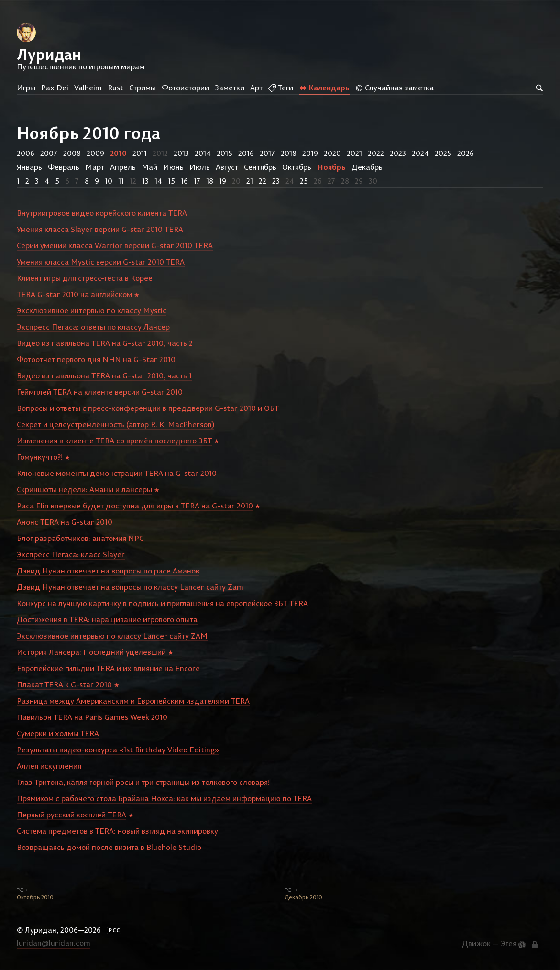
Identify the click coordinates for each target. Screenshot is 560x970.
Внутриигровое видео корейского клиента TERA (102, 213)
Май (149, 167)
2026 (466, 153)
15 (171, 181)
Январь (29, 167)
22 (263, 181)
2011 (140, 153)
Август (227, 167)
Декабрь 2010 (303, 897)
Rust (115, 88)
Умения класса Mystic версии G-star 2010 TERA (101, 262)
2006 (26, 153)
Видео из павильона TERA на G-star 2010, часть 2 (105, 343)
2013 (181, 153)
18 (210, 181)
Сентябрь (260, 167)
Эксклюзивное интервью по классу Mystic (92, 310)
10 (109, 181)
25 (304, 181)
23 (276, 181)
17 (197, 181)
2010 (118, 153)
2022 (376, 153)
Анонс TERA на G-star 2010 (65, 522)
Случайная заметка (395, 88)
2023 (398, 153)
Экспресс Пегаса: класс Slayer (71, 554)
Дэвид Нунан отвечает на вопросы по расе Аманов (108, 571)
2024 (420, 153)
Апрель (123, 167)
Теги (281, 88)
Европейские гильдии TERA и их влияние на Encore (108, 668)
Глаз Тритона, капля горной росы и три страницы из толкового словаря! (143, 782)
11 (121, 181)
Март (95, 167)
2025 (443, 153)
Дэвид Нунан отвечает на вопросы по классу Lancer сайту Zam (130, 587)
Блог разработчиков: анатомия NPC (80, 538)
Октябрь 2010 (35, 897)
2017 (267, 153)
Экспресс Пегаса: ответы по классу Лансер (93, 327)
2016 (246, 153)
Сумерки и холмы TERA (58, 733)
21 (250, 181)
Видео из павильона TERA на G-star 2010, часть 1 (104, 375)
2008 (72, 153)
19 (223, 181)
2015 (225, 153)
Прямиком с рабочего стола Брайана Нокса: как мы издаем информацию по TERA (164, 798)
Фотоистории (185, 88)
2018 (289, 153)
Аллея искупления (49, 766)
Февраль (64, 167)
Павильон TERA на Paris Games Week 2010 (92, 717)
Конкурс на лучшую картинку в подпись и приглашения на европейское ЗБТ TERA (162, 603)
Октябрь (297, 167)
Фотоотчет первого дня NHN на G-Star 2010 (96, 359)
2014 (203, 153)
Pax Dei (55, 88)
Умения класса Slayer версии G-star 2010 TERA (100, 229)
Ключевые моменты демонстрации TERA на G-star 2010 (117, 473)
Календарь (324, 88)
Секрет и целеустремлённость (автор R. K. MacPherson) (115, 424)
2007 (49, 153)
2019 (310, 153)
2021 (354, 153)
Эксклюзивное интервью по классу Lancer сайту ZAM (112, 636)
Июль (200, 167)
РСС (114, 930)
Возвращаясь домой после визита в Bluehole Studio (109, 847)
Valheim (88, 88)
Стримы (143, 88)
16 (184, 181)
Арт (256, 88)
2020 (332, 153)
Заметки (230, 88)
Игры (26, 88)
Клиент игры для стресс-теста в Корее (85, 278)
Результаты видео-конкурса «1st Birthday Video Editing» (118, 750)
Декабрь (367, 167)
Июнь (173, 167)
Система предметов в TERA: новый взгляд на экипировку (117, 831)
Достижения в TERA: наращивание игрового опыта (107, 619)
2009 (95, 153)
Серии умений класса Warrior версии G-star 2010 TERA (115, 245)
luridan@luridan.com (54, 943)
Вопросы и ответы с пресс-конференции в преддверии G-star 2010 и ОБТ (148, 408)
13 (145, 181)
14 (158, 181)
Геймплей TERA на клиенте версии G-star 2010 (100, 392)
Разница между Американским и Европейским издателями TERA (133, 701)
